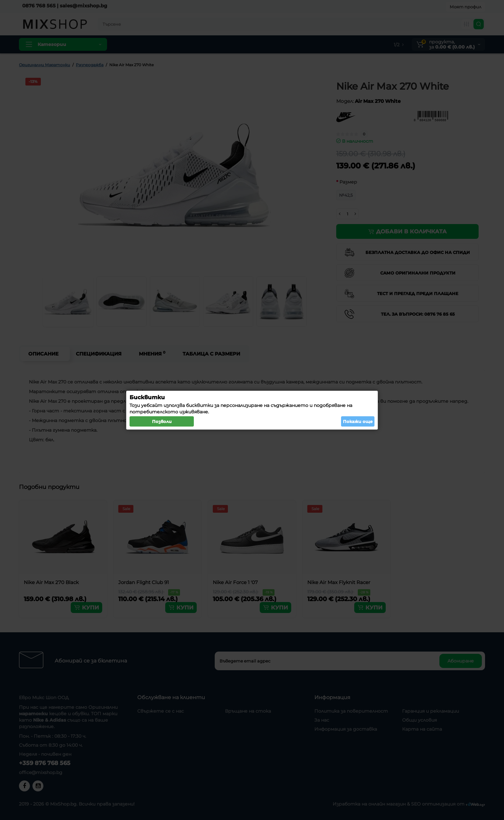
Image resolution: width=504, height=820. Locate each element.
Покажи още (358, 421)
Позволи (162, 421)
